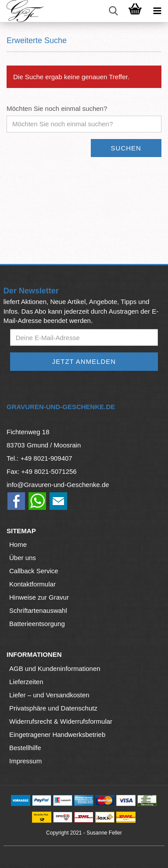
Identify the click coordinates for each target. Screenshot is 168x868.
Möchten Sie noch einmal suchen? (57, 108)
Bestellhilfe (25, 748)
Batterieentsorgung (37, 624)
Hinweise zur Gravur (39, 597)
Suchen (126, 148)
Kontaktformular (32, 584)
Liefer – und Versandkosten (49, 695)
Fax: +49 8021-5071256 (42, 471)
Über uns (23, 558)
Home (18, 544)
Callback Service (34, 571)
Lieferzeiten (26, 682)
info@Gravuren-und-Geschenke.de (58, 485)
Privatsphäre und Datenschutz (53, 708)
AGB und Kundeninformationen (55, 668)
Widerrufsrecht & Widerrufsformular (61, 721)
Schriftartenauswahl (38, 610)
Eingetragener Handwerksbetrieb (57, 734)
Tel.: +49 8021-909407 (39, 458)
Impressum (25, 761)
